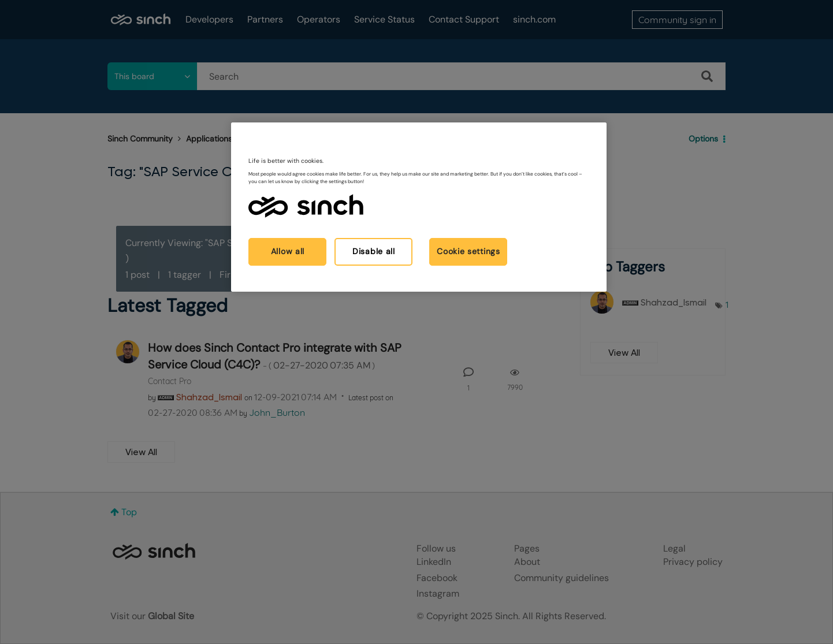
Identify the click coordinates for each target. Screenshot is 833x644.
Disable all (374, 251)
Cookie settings (468, 251)
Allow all (288, 251)
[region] (419, 207)
